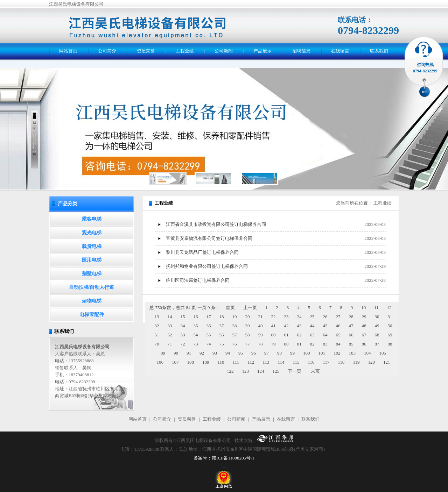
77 (248, 344)
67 (364, 335)
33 (170, 326)
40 (261, 326)
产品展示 (262, 51)
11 (376, 308)
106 (160, 362)
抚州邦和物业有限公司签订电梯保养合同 (207, 266)
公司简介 (107, 51)
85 (351, 344)
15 (183, 317)
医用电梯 (92, 260)
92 (202, 353)
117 (326, 362)
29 (364, 317)
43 (299, 326)
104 (367, 353)
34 (183, 326)
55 (209, 335)
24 (299, 317)
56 (222, 335)
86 (364, 344)
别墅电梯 (92, 274)
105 (383, 353)
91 (189, 353)
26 (325, 317)
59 (261, 335)
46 (338, 326)
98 (279, 353)
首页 (230, 308)
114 (281, 362)
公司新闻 (224, 51)
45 (325, 326)
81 (299, 344)
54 (196, 335)
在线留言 (340, 51)
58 (248, 335)
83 (325, 344)
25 (312, 317)
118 (341, 362)
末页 (315, 371)
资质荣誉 (146, 51)
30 (377, 317)
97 (267, 353)
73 (196, 344)
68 (377, 335)
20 (248, 317)
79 (274, 344)
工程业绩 (185, 51)
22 (274, 317)
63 (312, 335)
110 (221, 362)
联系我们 (379, 51)
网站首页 (68, 51)
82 (312, 344)
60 (274, 335)
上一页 (250, 308)
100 (307, 353)
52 (170, 335)
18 (222, 317)
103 (352, 353)
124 (261, 371)
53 (183, 335)
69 (390, 335)
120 (371, 362)
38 (235, 326)
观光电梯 (92, 233)
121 (387, 362)
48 (364, 326)
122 (230, 371)
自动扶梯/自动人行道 (92, 287)
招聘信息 (301, 51)
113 (266, 362)
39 (248, 326)
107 (175, 362)
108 (191, 362)
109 (206, 362)
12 (389, 308)
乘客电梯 (92, 219)
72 (183, 344)
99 (292, 353)
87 (377, 344)
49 (377, 326)
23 (286, 317)
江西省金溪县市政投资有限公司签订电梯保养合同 (216, 224)
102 (337, 353)
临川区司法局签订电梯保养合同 (198, 280)
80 (286, 344)
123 (245, 371)
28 (351, 317)
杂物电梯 (92, 301)
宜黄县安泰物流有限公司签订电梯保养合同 (209, 238)
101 (322, 353)
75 (222, 344)
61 (286, 335)
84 (338, 344)
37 (222, 326)
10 (363, 308)
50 (390, 326)
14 (170, 317)
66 (351, 335)
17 (209, 317)
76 (235, 344)
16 (196, 317)
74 (209, 344)
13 (157, 317)
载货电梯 (92, 246)
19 (235, 317)
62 (299, 335)
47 (351, 326)
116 (311, 362)
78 (261, 344)
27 (338, 317)
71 (170, 344)
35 (196, 326)
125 (276, 371)
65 (338, 335)
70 (157, 344)
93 (215, 353)
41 (274, 326)
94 (228, 353)
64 (325, 335)
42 (286, 326)
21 (261, 317)
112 (251, 362)
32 (157, 326)
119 (356, 362)
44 (312, 326)
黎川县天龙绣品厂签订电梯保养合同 (202, 252)
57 (235, 335)
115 (296, 362)
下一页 (295, 371)
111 (236, 362)
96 (254, 353)
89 (163, 353)
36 (209, 326)
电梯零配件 (92, 315)
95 (241, 353)
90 (176, 353)
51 (157, 335)
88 (390, 344)
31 (390, 317)
